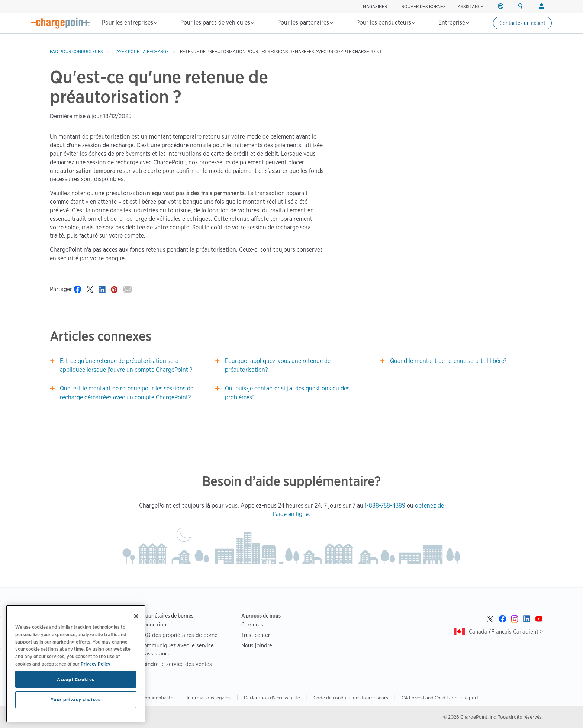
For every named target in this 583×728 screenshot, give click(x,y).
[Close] (136, 633)
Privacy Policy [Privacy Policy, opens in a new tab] (96, 681)
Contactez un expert (522, 23)
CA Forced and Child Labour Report (440, 698)
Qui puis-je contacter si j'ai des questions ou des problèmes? (287, 393)
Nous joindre (257, 645)
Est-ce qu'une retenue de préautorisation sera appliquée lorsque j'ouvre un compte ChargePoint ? (126, 365)
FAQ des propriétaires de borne (179, 635)
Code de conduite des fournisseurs (351, 698)
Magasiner (375, 7)
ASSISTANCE (470, 7)
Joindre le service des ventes (176, 664)
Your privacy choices (75, 716)
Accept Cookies (76, 696)
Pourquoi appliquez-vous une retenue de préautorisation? (278, 365)
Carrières (252, 624)
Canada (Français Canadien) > (506, 632)
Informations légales (209, 698)
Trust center (256, 635)
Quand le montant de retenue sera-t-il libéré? (448, 361)
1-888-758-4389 (385, 505)
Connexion (153, 624)
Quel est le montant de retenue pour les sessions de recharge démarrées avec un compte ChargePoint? (127, 393)
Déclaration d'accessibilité (272, 698)
